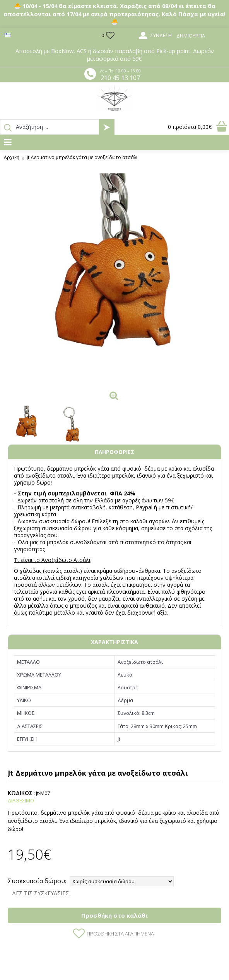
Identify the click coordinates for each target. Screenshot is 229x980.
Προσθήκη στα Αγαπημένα (120, 934)
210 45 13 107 (120, 78)
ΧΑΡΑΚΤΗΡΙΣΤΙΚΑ (114, 642)
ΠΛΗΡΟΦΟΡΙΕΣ (114, 452)
